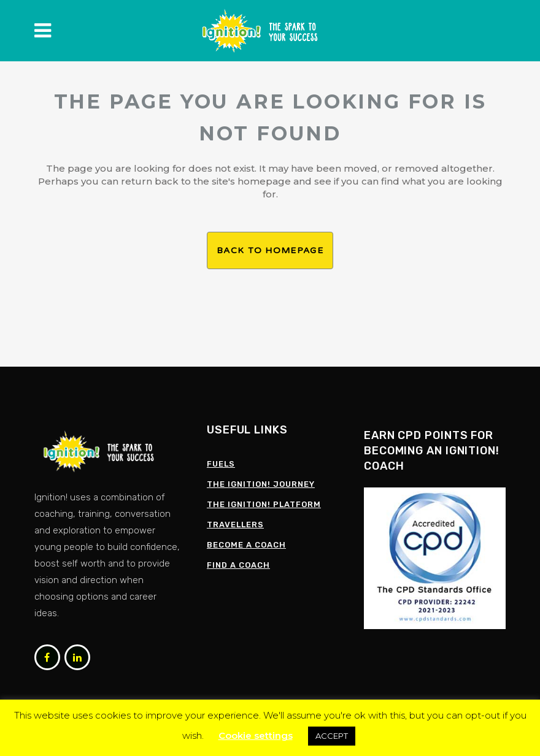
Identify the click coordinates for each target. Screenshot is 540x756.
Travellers (235, 525)
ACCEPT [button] (332, 736)
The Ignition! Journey (261, 484)
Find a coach (238, 565)
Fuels (221, 464)
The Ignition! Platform (264, 504)
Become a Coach (246, 545)
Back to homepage (270, 250)
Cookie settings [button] (256, 735)
